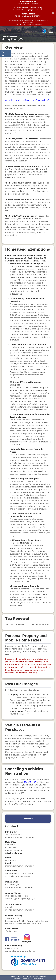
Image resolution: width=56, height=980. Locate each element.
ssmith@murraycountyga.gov (18, 876)
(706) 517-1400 (30, 783)
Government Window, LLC (21, 979)
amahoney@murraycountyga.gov (20, 899)
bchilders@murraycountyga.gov (19, 838)
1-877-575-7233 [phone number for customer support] (27, 977)
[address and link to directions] (15, 853)
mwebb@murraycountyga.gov (19, 888)
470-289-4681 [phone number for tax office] (11, 931)
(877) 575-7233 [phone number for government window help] (11, 949)
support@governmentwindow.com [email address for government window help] (21, 951)
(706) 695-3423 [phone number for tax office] (12, 861)
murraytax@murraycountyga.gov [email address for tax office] (20, 866)
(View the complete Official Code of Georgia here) (27, 101)
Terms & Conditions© (39, 977)
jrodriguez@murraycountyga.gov (20, 910)
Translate (28, 819)
